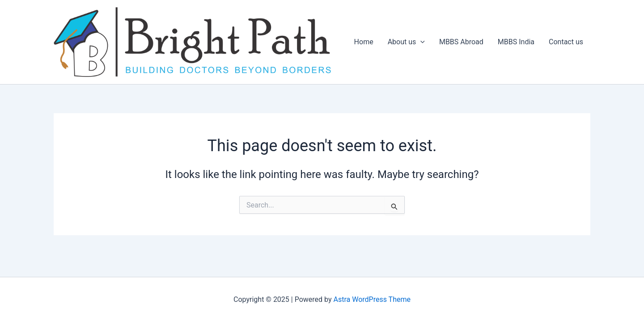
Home (364, 42)
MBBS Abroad (461, 42)
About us (406, 42)
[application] (420, 42)
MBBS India (516, 42)
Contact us (566, 42)
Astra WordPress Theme (372, 299)
